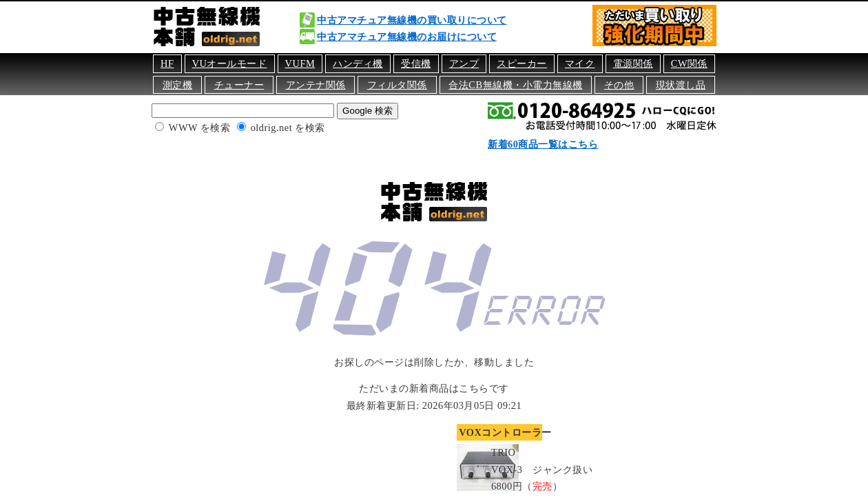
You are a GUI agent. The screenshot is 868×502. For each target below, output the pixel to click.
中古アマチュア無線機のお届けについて (407, 37)
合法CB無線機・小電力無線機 (515, 85)
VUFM (300, 63)
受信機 (416, 63)
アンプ (464, 63)
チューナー (239, 85)
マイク (580, 63)
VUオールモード (230, 63)
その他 (619, 85)
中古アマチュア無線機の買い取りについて (412, 20)
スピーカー (522, 63)
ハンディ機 (358, 63)
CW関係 (689, 63)
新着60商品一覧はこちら (543, 144)
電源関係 (633, 63)
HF (167, 63)
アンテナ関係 (316, 85)
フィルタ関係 (397, 85)
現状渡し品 (681, 85)
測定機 (178, 85)
